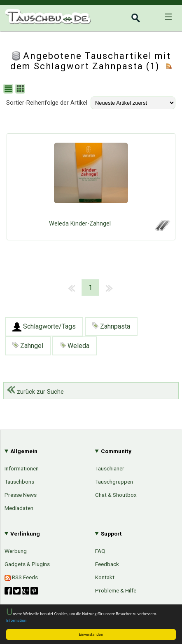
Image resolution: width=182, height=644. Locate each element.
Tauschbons (19, 482)
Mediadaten (19, 508)
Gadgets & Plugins (27, 564)
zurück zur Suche (35, 392)
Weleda (75, 346)
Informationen (22, 468)
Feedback (107, 564)
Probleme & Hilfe (116, 590)
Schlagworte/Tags (44, 327)
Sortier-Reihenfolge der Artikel (47, 103)
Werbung (16, 551)
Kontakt (105, 577)
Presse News (21, 495)
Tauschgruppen (114, 482)
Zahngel (28, 346)
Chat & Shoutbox (116, 495)
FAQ (100, 551)
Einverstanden (91, 634)
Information (16, 620)
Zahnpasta (111, 326)
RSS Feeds (21, 577)
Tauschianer (110, 468)
